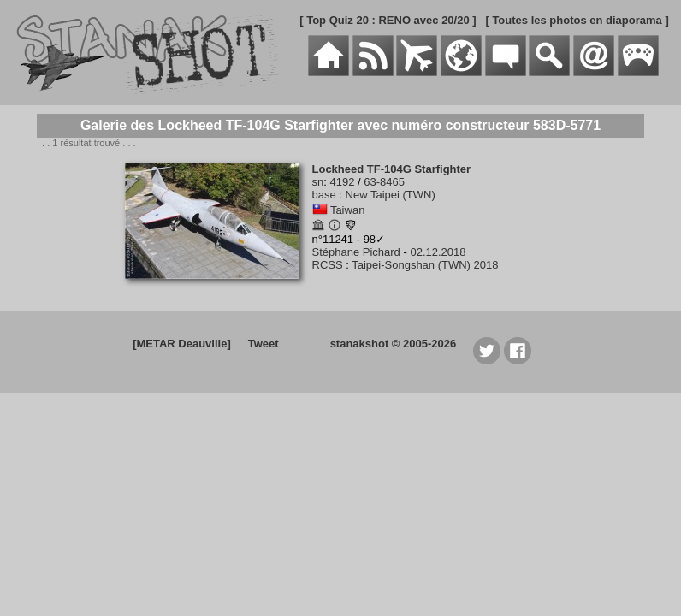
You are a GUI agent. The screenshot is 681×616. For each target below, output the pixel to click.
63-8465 (384, 182)
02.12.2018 (438, 252)
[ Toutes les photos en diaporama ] (577, 20)
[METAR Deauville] (182, 344)
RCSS (328, 265)
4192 (342, 182)
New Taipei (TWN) (391, 195)
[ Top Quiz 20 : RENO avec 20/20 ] (388, 20)
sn (318, 182)
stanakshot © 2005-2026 (394, 344)
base (324, 195)
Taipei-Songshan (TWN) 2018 (425, 265)
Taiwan (347, 210)
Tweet (264, 344)
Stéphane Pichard (356, 252)
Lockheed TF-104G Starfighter (392, 169)
